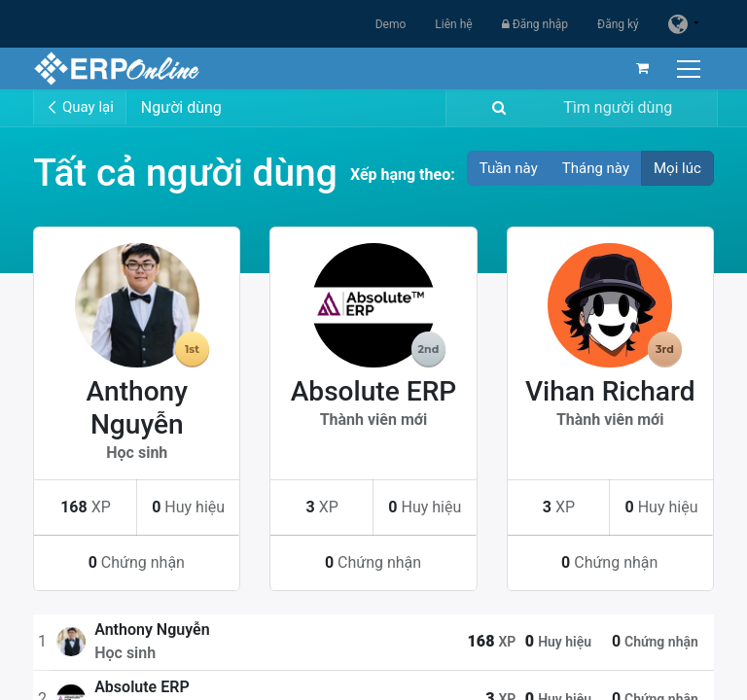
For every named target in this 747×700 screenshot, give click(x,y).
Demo (391, 24)
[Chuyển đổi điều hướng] (691, 69)
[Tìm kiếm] (495, 108)
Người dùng (181, 107)
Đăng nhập (535, 24)
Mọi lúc (677, 168)
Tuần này (509, 168)
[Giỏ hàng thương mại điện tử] (643, 68)
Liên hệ (453, 24)
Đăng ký (618, 24)
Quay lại (80, 107)
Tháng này (596, 168)
